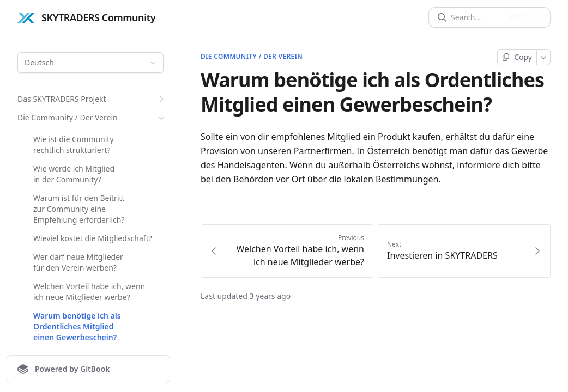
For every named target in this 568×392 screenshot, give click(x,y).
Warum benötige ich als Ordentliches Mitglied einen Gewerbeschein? (77, 326)
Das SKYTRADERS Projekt (92, 99)
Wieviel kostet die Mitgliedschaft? (93, 238)
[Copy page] (517, 57)
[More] (544, 57)
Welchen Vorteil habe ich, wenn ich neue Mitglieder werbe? (89, 292)
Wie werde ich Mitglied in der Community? (74, 174)
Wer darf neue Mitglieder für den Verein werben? (78, 262)
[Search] (477, 17)
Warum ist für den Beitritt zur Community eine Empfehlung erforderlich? (79, 209)
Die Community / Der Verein (92, 118)
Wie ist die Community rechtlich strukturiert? (74, 145)
